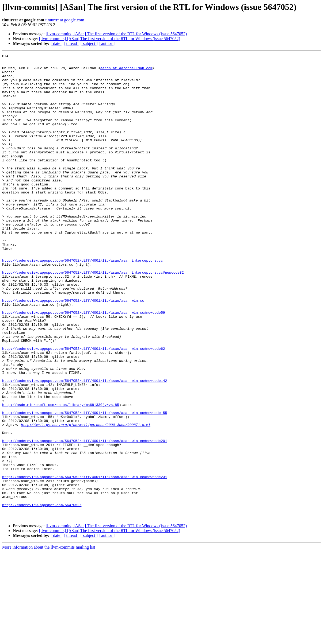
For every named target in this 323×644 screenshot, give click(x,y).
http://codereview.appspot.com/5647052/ (42, 595)
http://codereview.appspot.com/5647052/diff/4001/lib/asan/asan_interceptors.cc (83, 302)
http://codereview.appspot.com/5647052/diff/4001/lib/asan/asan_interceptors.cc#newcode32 (93, 316)
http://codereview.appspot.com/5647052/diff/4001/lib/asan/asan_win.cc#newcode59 (83, 364)
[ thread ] (72, 43)
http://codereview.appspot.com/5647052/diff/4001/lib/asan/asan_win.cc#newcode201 (85, 518)
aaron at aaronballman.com (126, 71)
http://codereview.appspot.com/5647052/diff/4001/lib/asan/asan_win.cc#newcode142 (85, 446)
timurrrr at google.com (65, 20)
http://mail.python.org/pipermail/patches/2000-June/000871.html (86, 499)
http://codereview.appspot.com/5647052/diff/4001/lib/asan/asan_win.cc (73, 350)
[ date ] (57, 43)
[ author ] (107, 43)
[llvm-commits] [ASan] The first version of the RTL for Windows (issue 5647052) (116, 34)
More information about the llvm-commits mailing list (49, 639)
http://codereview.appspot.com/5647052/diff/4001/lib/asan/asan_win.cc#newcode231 (85, 562)
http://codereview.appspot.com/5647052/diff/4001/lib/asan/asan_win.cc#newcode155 (85, 485)
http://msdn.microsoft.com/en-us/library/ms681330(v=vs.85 (61, 475)
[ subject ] (89, 43)
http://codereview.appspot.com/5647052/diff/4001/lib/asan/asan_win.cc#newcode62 (83, 408)
